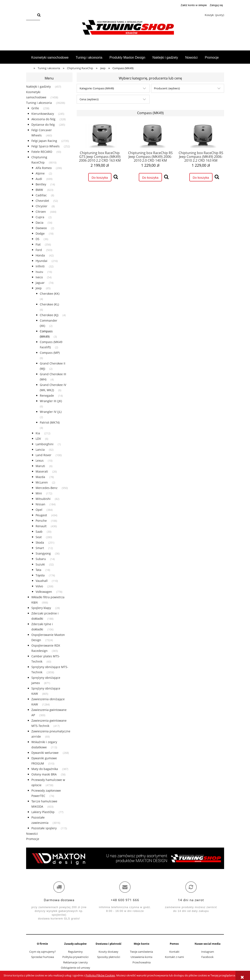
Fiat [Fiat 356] (38, 244)
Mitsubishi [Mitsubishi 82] (43, 499)
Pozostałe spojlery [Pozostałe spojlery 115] (44, 828)
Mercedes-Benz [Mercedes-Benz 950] (47, 488)
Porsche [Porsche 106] (41, 521)
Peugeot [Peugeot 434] (41, 515)
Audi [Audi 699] (39, 179)
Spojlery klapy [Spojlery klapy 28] (41, 608)
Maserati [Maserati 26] (42, 471)
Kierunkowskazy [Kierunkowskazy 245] (43, 114)
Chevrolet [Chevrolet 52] (42, 201)
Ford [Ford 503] (39, 250)
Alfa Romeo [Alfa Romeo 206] (44, 168)
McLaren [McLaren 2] (42, 482)
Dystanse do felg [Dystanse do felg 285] (43, 125)
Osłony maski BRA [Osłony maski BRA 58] (44, 774)
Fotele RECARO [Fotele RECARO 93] (42, 152)
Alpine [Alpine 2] (40, 173)
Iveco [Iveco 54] (39, 277)
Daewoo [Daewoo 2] (41, 228)
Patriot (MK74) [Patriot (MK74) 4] (50, 422)
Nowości (32, 834)
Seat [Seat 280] (39, 537)
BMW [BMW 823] (39, 190)
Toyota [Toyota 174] (40, 575)
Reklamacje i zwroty (76, 962)
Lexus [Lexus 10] (40, 460)
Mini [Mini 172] (39, 493)
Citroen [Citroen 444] (41, 212)
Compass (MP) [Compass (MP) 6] (50, 353)
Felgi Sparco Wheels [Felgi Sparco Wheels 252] (45, 146)
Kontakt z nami (174, 957)
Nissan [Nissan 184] (40, 504)
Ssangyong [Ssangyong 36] (43, 553)
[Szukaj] (39, 15)
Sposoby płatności (109, 957)
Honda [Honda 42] (40, 255)
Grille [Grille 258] (35, 108)
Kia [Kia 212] (38, 433)
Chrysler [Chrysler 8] (41, 206)
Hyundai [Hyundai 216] (41, 261)
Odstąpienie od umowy (76, 968)
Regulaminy (75, 952)
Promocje (33, 839)
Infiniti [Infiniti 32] (40, 266)
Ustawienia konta (141, 957)
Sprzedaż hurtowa (43, 957)
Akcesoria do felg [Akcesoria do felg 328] (43, 119)
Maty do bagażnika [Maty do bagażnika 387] (45, 769)
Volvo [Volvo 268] (39, 586)
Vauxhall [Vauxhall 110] (42, 581)
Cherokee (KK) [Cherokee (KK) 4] (50, 294)
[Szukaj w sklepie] (31, 15)
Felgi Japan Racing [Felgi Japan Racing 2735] (44, 141)
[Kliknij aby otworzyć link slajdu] (125, 858)
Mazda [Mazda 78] (40, 477)
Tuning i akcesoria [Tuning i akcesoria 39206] (39, 103)
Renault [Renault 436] (41, 526)
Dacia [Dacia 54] (39, 223)
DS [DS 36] (37, 239)
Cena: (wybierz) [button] (89, 99)
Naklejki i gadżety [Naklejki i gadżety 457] (38, 87)
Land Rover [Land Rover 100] (43, 455)
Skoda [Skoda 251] (40, 542)
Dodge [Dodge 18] (40, 233)
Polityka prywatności (75, 957)
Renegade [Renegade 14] (47, 396)
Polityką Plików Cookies (100, 975)
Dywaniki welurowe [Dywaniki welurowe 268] (45, 753)
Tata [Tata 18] (38, 570)
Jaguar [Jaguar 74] (40, 283)
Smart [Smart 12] (40, 548)
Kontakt (174, 952)
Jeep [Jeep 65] (39, 288)
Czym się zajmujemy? (43, 952)
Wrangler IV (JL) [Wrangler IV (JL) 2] (51, 412)
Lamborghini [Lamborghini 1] (45, 444)
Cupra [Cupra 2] (40, 217)
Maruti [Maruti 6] (40, 466)
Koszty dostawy (108, 952)
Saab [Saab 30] (39, 532)
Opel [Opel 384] (39, 510)
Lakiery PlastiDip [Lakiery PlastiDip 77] (43, 812)
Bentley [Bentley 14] (41, 184)
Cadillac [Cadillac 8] (41, 195)
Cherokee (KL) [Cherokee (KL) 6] (49, 304)
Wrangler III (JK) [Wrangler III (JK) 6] (51, 401)
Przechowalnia (142, 962)
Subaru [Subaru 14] (41, 559)
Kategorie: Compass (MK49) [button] (97, 88)
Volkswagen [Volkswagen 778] (44, 592)
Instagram (208, 952)
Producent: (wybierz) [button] (167, 88)
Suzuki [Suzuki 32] (40, 564)
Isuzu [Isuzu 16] (39, 272)
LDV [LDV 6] (38, 439)
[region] (125, 858)
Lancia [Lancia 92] (40, 450)
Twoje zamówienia (141, 952)
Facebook (207, 957)
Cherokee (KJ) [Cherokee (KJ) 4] (49, 315)
